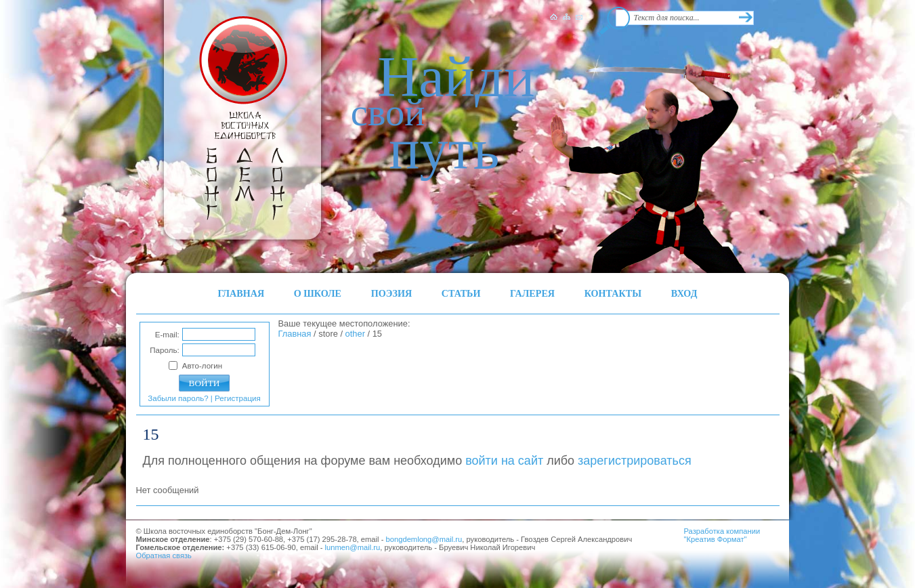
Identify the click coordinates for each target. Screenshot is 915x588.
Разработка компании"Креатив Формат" (722, 535)
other (355, 334)
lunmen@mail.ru (353, 547)
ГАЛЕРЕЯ (532, 293)
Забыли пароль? (178, 398)
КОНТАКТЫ (613, 293)
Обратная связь (164, 555)
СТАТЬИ (461, 293)
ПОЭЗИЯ (392, 293)
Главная (295, 334)
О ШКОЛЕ (318, 293)
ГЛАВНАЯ (241, 293)
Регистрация (238, 398)
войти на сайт (504, 461)
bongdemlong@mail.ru (424, 539)
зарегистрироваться (635, 461)
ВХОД (684, 293)
